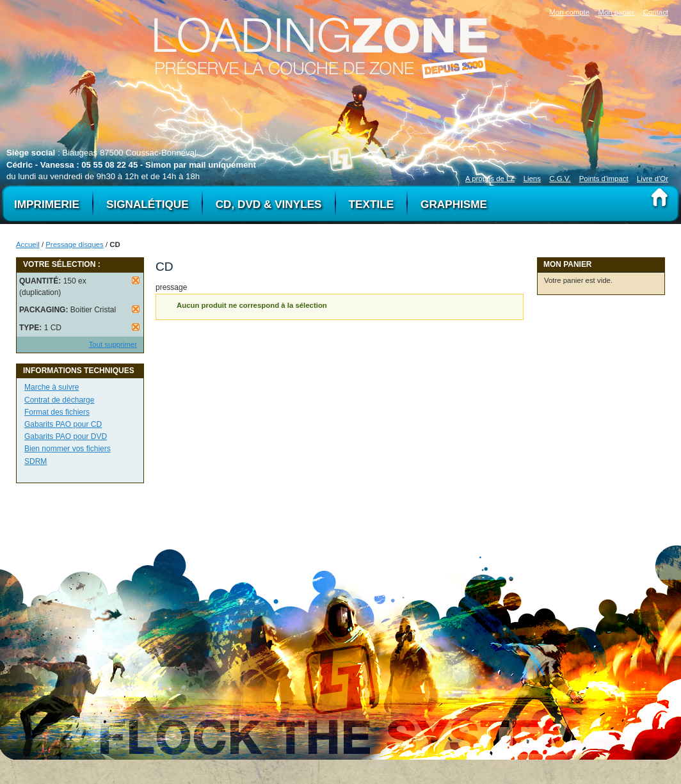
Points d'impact (604, 179)
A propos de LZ (490, 179)
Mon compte (569, 12)
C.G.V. (560, 179)
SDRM (36, 461)
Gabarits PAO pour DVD (66, 436)
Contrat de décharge (59, 400)
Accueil (28, 244)
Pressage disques (75, 244)
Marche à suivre (52, 387)
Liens (532, 179)
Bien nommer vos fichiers (68, 449)
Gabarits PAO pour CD (63, 424)
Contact (656, 12)
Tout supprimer (113, 344)
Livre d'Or (653, 179)
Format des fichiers (57, 412)
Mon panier (616, 12)
